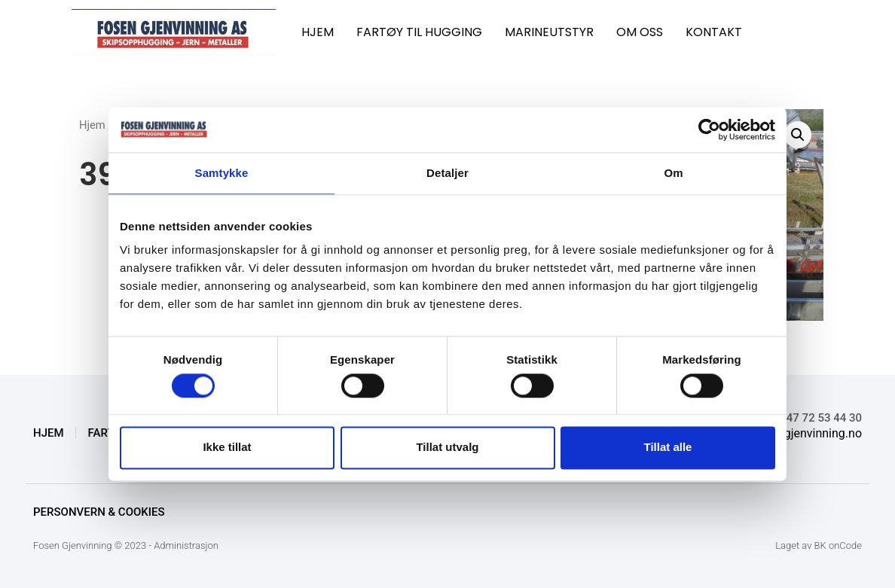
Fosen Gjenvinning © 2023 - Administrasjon (126, 545)
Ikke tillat (227, 448)
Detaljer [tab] (447, 173)
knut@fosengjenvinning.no (791, 433)
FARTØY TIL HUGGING (419, 32)
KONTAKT (714, 32)
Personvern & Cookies (99, 512)
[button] (798, 135)
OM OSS (640, 32)
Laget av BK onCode (819, 545)
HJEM (318, 32)
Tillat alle (668, 448)
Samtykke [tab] (222, 173)
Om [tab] (673, 173)
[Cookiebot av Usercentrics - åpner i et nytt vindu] (709, 129)
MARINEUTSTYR (549, 32)
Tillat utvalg (447, 448)
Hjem (92, 125)
